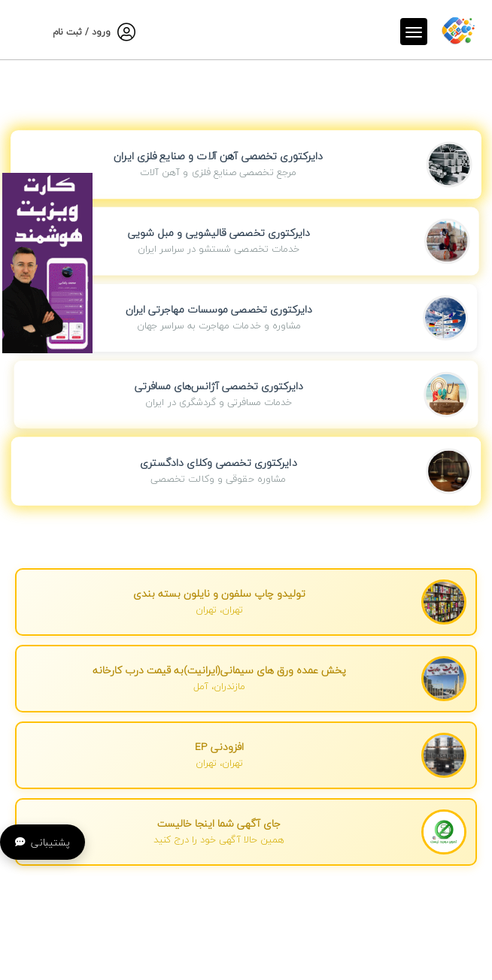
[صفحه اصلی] (458, 29)
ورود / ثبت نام (82, 32)
